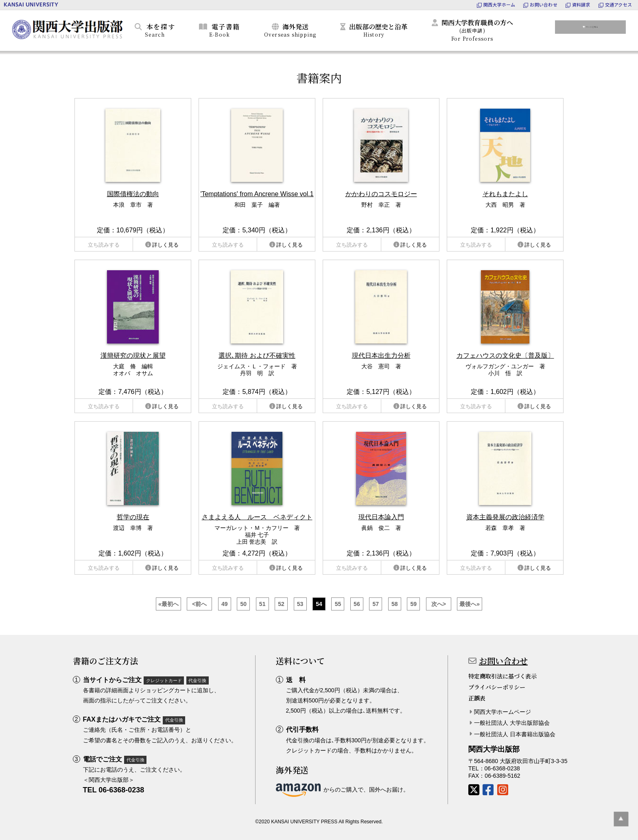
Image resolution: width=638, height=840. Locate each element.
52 (281, 604)
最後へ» (470, 604)
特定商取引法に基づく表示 (503, 676)
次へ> (439, 604)
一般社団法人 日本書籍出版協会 (515, 734)
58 (395, 604)
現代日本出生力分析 (381, 355)
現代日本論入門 (381, 517)
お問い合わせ (503, 661)
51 (262, 604)
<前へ (199, 604)
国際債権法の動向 (133, 194)
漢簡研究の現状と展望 (133, 355)
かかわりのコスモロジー (381, 194)
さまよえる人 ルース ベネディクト (257, 517)
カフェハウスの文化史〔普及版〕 (505, 355)
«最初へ (168, 604)
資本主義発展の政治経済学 (505, 517)
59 (413, 604)
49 (225, 604)
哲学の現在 (133, 517)
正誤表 (477, 698)
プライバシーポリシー (497, 687)
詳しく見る (165, 245)
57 (376, 604)
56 (357, 604)
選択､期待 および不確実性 (257, 355)
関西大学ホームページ (503, 712)
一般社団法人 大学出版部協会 (512, 723)
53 (300, 604)
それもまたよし (505, 194)
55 (338, 604)
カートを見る (595, 29)
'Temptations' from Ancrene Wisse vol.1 (257, 194)
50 (243, 604)
